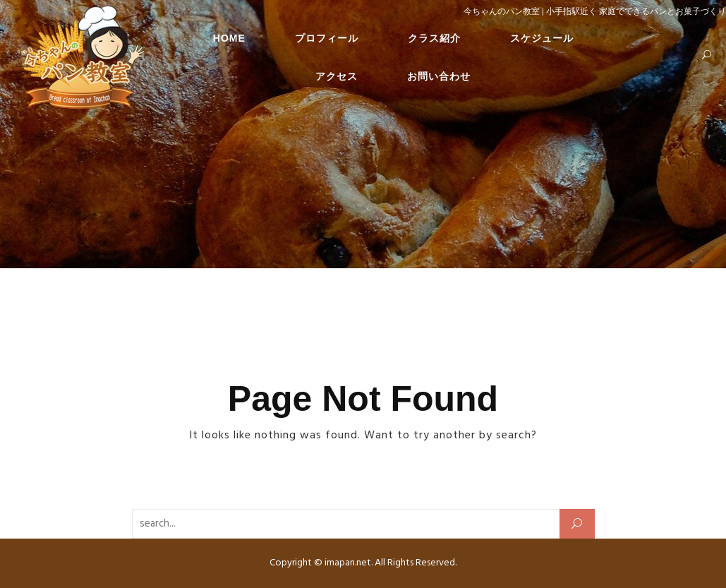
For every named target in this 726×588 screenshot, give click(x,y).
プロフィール (327, 40)
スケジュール (542, 40)
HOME (229, 40)
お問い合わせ (439, 78)
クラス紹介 (434, 40)
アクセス (337, 78)
